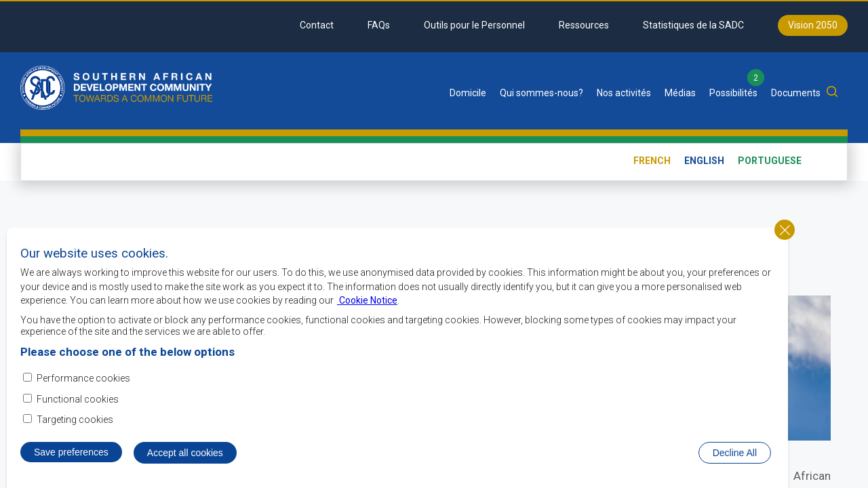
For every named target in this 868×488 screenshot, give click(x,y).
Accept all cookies (185, 454)
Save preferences (71, 453)
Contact (317, 25)
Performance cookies (83, 380)
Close (785, 231)
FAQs (379, 25)
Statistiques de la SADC (693, 25)
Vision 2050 (813, 25)
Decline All (735, 454)
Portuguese (770, 161)
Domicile (468, 93)
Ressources (584, 25)
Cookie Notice (367, 302)
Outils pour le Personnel (474, 25)
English (704, 161)
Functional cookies (78, 400)
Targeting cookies (75, 420)
